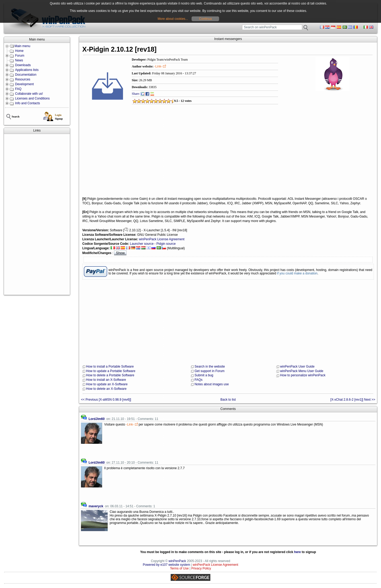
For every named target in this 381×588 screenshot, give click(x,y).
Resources (23, 79)
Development (24, 84)
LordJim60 (97, 419)
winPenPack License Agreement (162, 239)
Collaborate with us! (29, 94)
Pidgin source (166, 244)
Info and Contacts (28, 103)
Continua (205, 19)
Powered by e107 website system (167, 565)
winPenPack (177, 561)
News (19, 60)
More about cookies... (173, 19)
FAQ (18, 89)
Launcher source (142, 244)
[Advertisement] (37, 214)
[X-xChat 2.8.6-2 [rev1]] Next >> (353, 400)
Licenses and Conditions (32, 98)
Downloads (23, 65)
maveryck (96, 506)
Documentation (26, 75)
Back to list (228, 400)
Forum (20, 56)
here (298, 552)
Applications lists (27, 70)
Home (19, 51)
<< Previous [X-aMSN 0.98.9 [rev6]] (106, 400)
